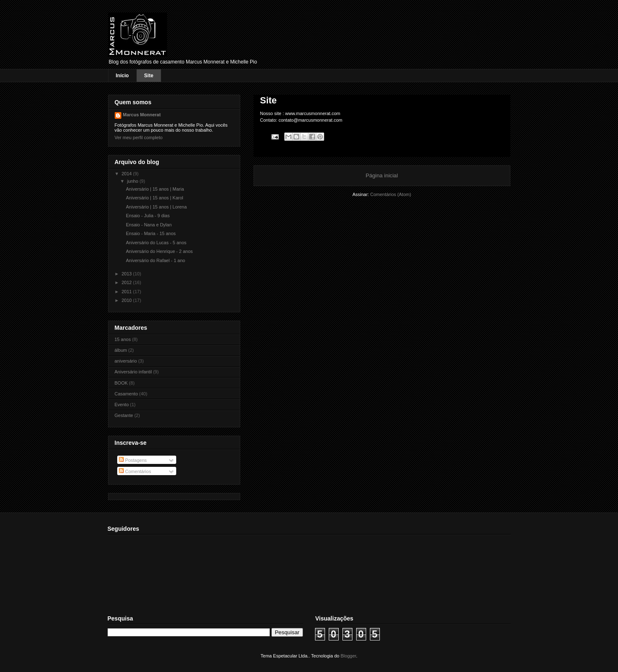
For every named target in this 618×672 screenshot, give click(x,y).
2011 (128, 292)
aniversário (126, 361)
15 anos (123, 339)
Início (122, 76)
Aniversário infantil (133, 372)
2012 (128, 282)
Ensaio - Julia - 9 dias (148, 216)
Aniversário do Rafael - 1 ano (155, 260)
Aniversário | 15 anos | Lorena (156, 207)
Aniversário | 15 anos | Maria (155, 189)
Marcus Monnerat (142, 115)
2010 (128, 300)
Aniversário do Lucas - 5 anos (156, 243)
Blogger (348, 656)
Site (149, 76)
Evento (122, 405)
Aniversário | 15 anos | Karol (155, 198)
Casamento (126, 394)
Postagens (133, 460)
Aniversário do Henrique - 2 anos (159, 251)
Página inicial (382, 175)
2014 (128, 174)
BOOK (121, 383)
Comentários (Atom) (391, 194)
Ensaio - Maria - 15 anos (151, 233)
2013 (128, 274)
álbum (121, 350)
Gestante (124, 415)
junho (133, 181)
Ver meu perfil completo (139, 137)
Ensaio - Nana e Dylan (149, 225)
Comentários (135, 471)
